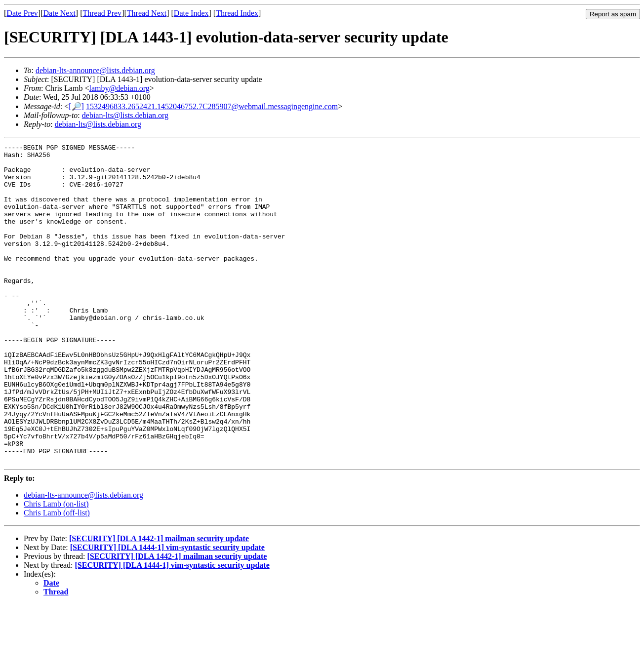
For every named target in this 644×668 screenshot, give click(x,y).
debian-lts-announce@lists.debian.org (95, 70)
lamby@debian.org (119, 88)
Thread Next (147, 13)
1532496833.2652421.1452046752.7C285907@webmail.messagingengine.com (212, 106)
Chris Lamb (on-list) (56, 568)
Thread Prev (102, 13)
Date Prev (22, 13)
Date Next (60, 13)
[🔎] (76, 106)
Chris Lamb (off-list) (57, 576)
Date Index (191, 13)
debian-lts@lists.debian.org (125, 115)
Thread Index (237, 13)
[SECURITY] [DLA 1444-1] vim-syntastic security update (167, 611)
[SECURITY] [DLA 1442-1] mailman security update (159, 602)
